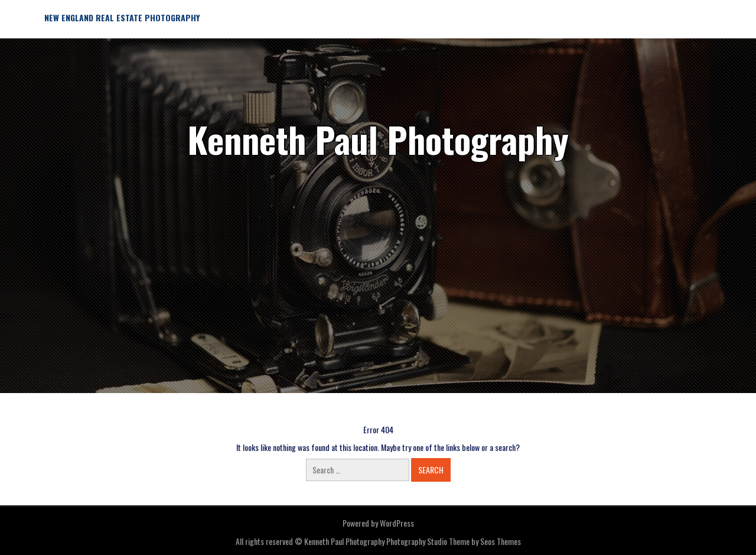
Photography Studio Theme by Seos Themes (454, 541)
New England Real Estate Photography (122, 17)
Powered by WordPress (378, 523)
